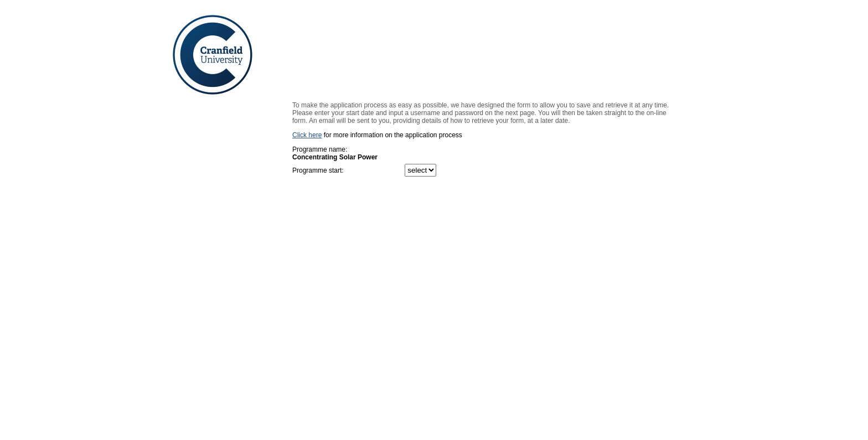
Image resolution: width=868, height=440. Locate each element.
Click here (307, 135)
